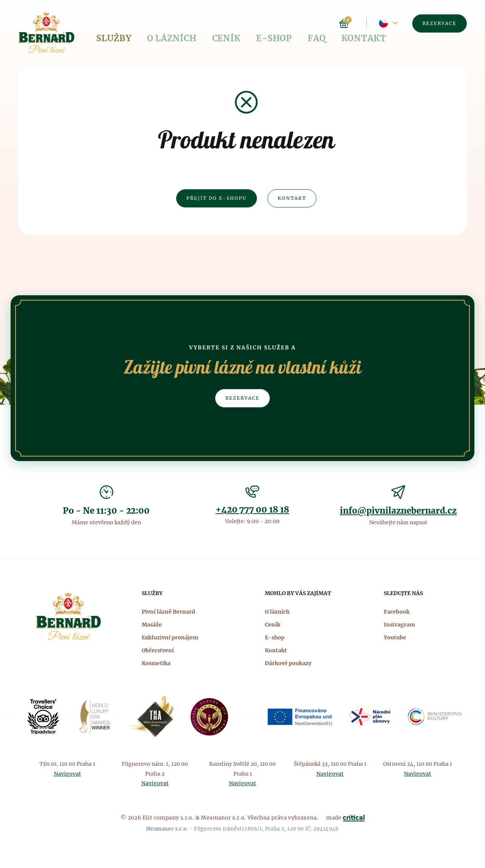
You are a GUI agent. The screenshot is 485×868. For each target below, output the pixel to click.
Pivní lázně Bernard (168, 612)
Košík (344, 23)
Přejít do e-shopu (217, 198)
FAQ (259, 23)
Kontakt (294, 23)
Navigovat (67, 774)
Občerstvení (158, 650)
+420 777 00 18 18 (253, 510)
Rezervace (440, 23)
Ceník (192, 23)
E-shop (227, 23)
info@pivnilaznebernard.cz (398, 511)
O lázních (151, 23)
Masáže (152, 625)
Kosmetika (156, 663)
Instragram (399, 625)
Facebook (397, 612)
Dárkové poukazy (288, 663)
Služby (107, 23)
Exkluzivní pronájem (170, 637)
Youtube (395, 637)
